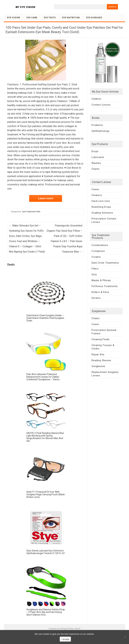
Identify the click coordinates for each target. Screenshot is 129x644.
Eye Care (32, 18)
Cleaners (97, 195)
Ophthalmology (100, 131)
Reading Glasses (101, 360)
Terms (77, 629)
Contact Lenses (101, 105)
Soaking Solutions (102, 213)
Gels (94, 275)
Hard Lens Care (101, 201)
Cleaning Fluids (100, 339)
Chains (96, 318)
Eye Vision (14, 18)
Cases (95, 189)
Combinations (100, 245)
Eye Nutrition (71, 18)
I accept (65, 639)
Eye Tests (50, 18)
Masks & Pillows (101, 280)
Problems (97, 125)
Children (96, 99)
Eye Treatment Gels (31, 212)
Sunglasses (98, 366)
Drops (95, 151)
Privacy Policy (67, 629)
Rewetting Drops (101, 207)
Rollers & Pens (100, 292)
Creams (96, 257)
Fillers (95, 269)
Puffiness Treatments (105, 286)
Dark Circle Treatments (105, 263)
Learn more (46, 198)
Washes (96, 163)
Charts (96, 169)
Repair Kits (98, 355)
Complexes (98, 251)
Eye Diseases (94, 18)
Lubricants (98, 157)
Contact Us (54, 629)
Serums (96, 298)
